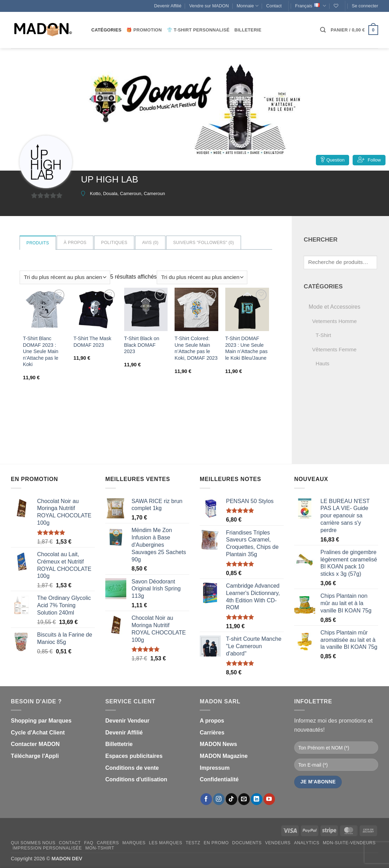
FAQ (89, 843)
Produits (38, 243)
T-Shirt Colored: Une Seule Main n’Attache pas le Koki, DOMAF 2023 (196, 348)
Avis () (150, 243)
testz (193, 843)
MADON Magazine (224, 756)
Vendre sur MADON (209, 6)
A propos (212, 721)
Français (311, 6)
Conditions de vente (132, 768)
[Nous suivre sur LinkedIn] (257, 799)
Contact (274, 6)
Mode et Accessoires (334, 307)
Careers (108, 843)
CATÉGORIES (106, 30)
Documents (247, 843)
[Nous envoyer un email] (244, 799)
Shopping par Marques (41, 721)
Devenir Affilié (168, 6)
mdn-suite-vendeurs (349, 843)
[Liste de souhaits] (336, 6)
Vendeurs (278, 843)
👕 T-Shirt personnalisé (198, 30)
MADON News (218, 744)
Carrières (212, 733)
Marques (134, 843)
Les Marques (166, 843)
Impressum (215, 768)
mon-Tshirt (100, 848)
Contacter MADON (35, 744)
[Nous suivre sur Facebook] (206, 799)
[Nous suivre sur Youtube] (269, 799)
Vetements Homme (334, 321)
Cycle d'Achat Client (38, 733)
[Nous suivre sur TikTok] (231, 799)
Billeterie (248, 30)
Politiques (114, 243)
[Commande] (65, 277)
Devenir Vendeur (127, 721)
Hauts (322, 363)
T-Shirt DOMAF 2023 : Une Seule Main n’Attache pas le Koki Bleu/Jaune (247, 348)
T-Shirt (323, 335)
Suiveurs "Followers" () (204, 243)
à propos (75, 243)
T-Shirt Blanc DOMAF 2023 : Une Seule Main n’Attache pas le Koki (41, 351)
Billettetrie (119, 744)
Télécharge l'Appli (35, 756)
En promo (216, 843)
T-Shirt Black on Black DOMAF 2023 (142, 345)
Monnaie (247, 6)
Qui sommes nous (33, 843)
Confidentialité (219, 779)
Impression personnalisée (47, 848)
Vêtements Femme (334, 349)
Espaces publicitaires (134, 756)
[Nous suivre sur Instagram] (219, 799)
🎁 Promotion (144, 30)
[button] (365, 6)
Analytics (307, 843)
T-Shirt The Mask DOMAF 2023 (93, 342)
